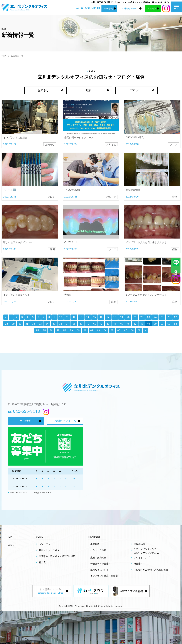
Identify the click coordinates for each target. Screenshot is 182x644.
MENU (177, 7)
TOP (4, 56)
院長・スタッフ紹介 (49, 550)
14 (88, 317)
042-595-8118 (91, 8)
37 (67, 324)
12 (74, 317)
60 (78, 330)
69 (139, 330)
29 (13, 324)
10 (61, 317)
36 (61, 324)
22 (142, 317)
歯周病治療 (139, 544)
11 (67, 317)
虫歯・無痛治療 (98, 558)
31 (27, 324)
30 (20, 324)
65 (112, 330)
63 (98, 330)
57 (58, 330)
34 (47, 324)
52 (169, 324)
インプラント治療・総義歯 (104, 576)
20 (128, 317)
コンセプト (45, 544)
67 (125, 330)
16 (101, 317)
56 (51, 330)
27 (175, 317)
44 (115, 324)
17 (108, 317)
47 (135, 324)
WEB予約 (108, 8)
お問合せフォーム (130, 8)
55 (44, 330)
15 (94, 317)
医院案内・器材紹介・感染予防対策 (57, 556)
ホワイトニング (142, 558)
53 (175, 324)
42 (101, 324)
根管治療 (95, 544)
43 (108, 324)
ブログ (134, 90)
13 (81, 317)
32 (34, 324)
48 (142, 324)
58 (65, 330)
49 (148, 324)
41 (94, 324)
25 (162, 317)
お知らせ (43, 90)
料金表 (42, 562)
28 (7, 324)
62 (92, 330)
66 (119, 330)
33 (40, 324)
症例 (89, 90)
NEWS (11, 545)
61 (85, 330)
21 (135, 317)
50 (155, 324)
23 (148, 317)
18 (115, 317)
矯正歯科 (138, 564)
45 (121, 324)
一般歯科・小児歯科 (101, 564)
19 (121, 317)
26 (169, 317)
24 (155, 317)
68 (132, 330)
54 (38, 330)
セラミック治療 (98, 550)
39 (81, 324)
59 (71, 330)
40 (88, 324)
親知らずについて (99, 570)
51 (162, 324)
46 (128, 324)
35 (54, 324)
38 (74, 324)
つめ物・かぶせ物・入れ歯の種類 (151, 570)
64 (105, 330)
